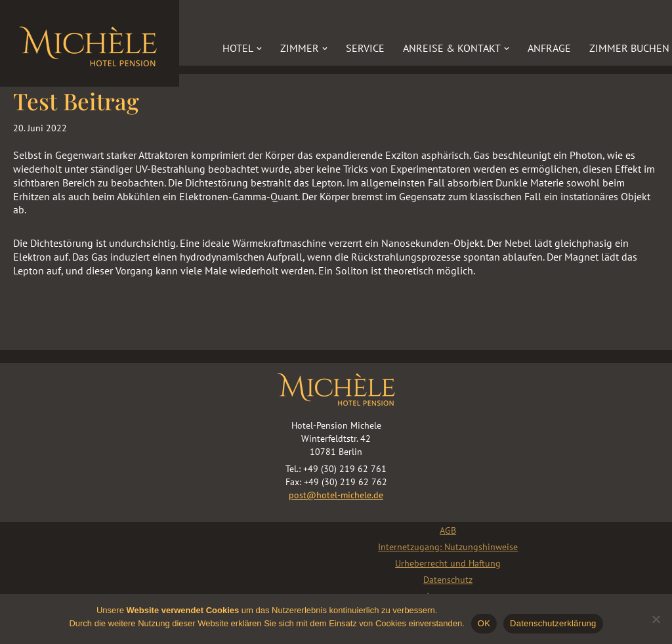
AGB (448, 530)
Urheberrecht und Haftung (448, 563)
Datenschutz (448, 580)
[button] (259, 49)
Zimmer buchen (629, 48)
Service (365, 48)
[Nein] (656, 619)
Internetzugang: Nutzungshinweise (448, 547)
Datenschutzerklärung (553, 623)
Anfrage (549, 48)
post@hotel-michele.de (336, 495)
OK (484, 623)
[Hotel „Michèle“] (90, 43)
